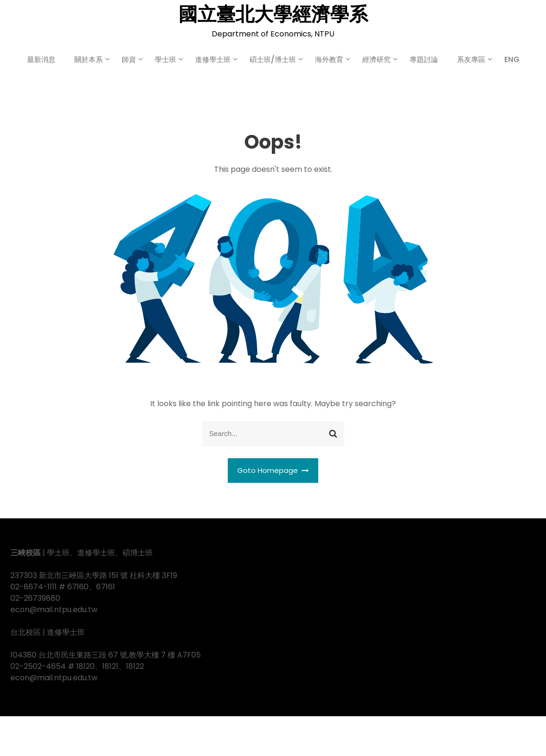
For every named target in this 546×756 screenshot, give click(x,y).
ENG (512, 59)
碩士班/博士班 (273, 59)
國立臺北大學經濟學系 (273, 14)
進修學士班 (213, 59)
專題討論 (424, 59)
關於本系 (89, 59)
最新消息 (41, 59)
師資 (129, 59)
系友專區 (471, 59)
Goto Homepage (273, 470)
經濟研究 (376, 59)
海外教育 (329, 59)
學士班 (166, 59)
